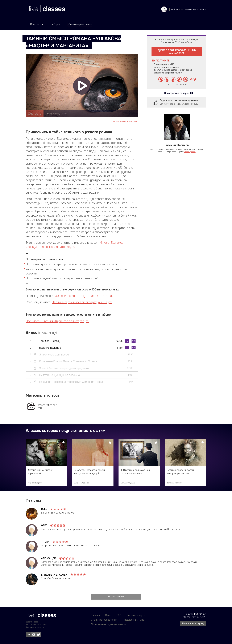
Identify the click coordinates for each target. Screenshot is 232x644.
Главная (95, 615)
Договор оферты (136, 615)
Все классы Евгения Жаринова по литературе (57, 321)
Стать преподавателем (104, 620)
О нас (108, 615)
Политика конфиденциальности (109, 624)
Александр (49, 558)
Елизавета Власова (54, 575)
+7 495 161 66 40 (195, 614)
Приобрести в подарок (177, 93)
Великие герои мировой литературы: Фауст (82, 302)
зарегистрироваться (195, 9)
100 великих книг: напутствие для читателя (84, 296)
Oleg (44, 509)
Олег (44, 525)
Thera (45, 542)
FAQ (119, 615)
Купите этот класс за (177, 51)
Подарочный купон (135, 620)
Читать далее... (190, 152)
